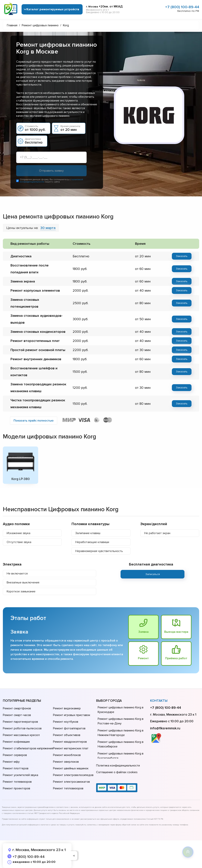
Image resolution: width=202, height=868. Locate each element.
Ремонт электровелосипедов (73, 775)
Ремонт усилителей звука (21, 775)
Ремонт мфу (11, 762)
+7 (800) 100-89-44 (182, 7)
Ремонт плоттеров (16, 768)
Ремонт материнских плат (71, 748)
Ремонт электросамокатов (71, 782)
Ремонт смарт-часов (17, 715)
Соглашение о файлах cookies (117, 772)
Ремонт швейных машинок (71, 768)
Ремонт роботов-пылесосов (22, 728)
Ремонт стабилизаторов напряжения (28, 748)
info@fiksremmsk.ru (165, 728)
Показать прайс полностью (34, 421)
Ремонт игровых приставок (72, 715)
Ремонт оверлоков (66, 762)
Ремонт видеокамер (67, 708)
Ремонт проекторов (16, 788)
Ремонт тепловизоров (68, 788)
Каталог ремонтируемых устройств (53, 9)
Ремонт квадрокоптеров (70, 742)
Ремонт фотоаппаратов (69, 728)
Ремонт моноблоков (67, 755)
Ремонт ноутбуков (66, 722)
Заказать (182, 256)
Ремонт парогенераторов (20, 722)
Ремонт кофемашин (16, 742)
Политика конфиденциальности (118, 766)
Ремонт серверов (15, 755)
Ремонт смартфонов (17, 708)
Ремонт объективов (67, 735)
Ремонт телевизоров (17, 782)
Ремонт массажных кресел (21, 735)
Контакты (159, 701)
